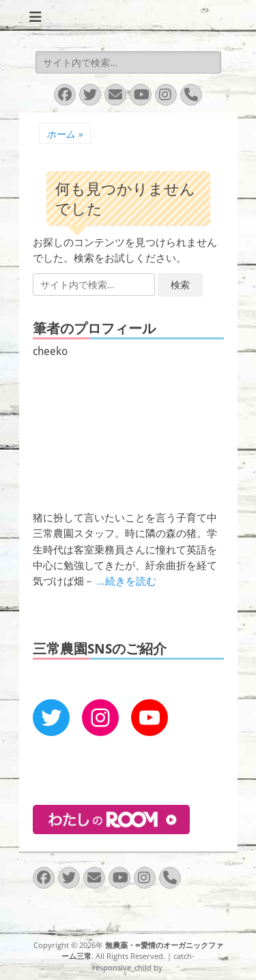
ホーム (65, 134)
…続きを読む (127, 581)
